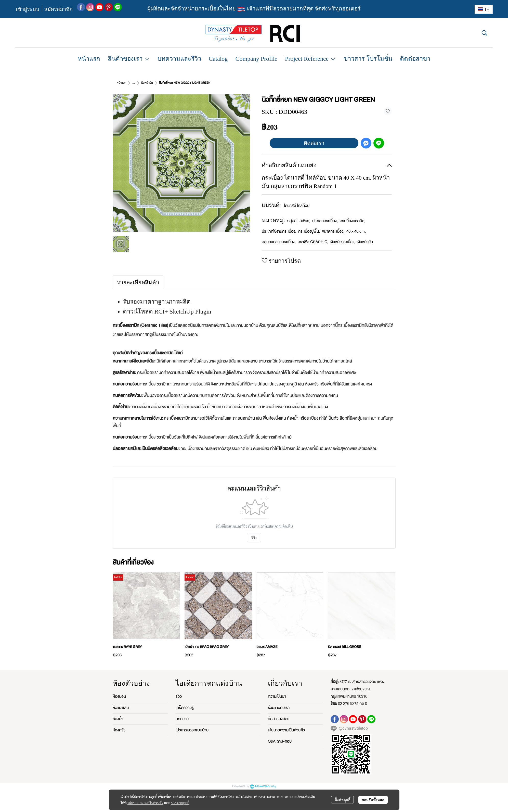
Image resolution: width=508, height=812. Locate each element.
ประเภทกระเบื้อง (325, 221)
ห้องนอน (119, 696)
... (134, 83)
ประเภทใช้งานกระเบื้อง (279, 231)
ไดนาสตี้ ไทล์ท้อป (297, 206)
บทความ (182, 719)
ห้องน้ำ (118, 719)
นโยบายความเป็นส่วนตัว (145, 803)
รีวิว (254, 538)
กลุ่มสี (292, 221)
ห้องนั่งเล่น (121, 708)
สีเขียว (305, 221)
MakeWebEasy (266, 786)
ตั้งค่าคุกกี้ (342, 800)
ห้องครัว (119, 730)
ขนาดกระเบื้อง (333, 231)
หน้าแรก (121, 83)
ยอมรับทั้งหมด (373, 800)
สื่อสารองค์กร (279, 719)
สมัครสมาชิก (58, 9)
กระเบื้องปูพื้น (309, 231)
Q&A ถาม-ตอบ (280, 741)
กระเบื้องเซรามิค (353, 221)
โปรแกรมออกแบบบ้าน (192, 730)
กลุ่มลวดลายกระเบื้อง (279, 242)
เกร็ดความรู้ (185, 708)
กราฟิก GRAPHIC (313, 242)
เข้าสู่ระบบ (28, 9)
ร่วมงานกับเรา (279, 708)
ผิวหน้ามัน (147, 83)
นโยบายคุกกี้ (180, 803)
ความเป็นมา (277, 696)
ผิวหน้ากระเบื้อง (343, 242)
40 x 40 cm (356, 231)
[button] (484, 9)
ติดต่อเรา (314, 143)
